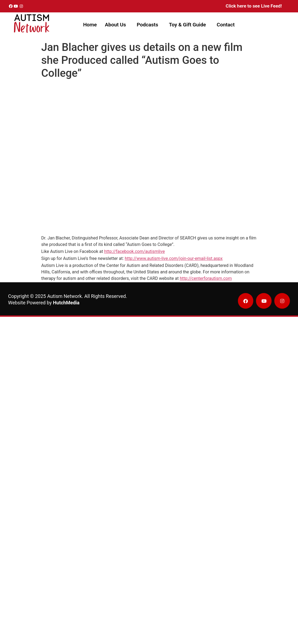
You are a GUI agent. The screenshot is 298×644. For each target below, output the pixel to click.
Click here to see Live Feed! (254, 6)
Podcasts (147, 25)
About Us (115, 25)
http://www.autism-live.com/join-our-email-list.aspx (174, 258)
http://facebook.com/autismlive (134, 251)
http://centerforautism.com (206, 278)
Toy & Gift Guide (187, 25)
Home (90, 25)
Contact (226, 25)
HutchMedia (66, 303)
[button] (117, 25)
